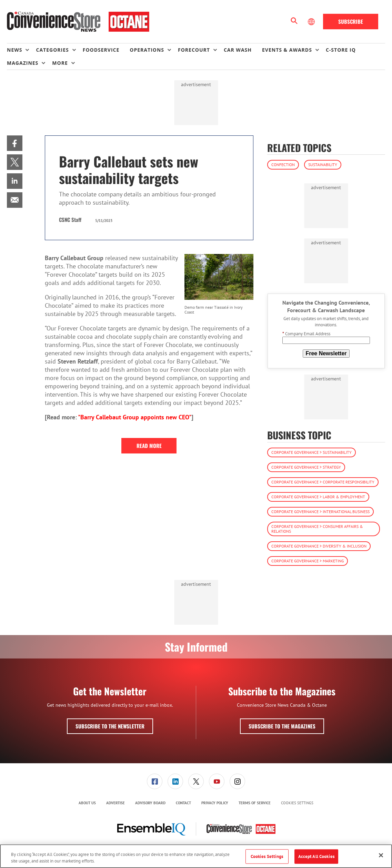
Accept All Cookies (316, 856)
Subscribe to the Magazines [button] (282, 726)
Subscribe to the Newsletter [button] (110, 726)
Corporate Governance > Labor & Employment (318, 497)
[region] (196, 856)
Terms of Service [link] (255, 803)
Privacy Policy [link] (215, 803)
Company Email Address (306, 334)
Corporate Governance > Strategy (306, 467)
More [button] (60, 63)
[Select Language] (312, 22)
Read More (149, 446)
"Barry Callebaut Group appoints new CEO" (135, 417)
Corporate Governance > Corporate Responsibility (323, 482)
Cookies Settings (297, 803)
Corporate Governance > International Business (320, 512)
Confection (283, 165)
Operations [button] (147, 50)
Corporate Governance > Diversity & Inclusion (319, 546)
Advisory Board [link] (150, 803)
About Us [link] (87, 803)
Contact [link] (183, 803)
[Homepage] (78, 22)
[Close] (381, 855)
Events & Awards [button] (287, 50)
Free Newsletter (326, 353)
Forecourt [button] (194, 50)
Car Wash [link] (238, 50)
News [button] (14, 50)
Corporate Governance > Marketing (308, 561)
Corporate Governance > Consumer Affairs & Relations (317, 529)
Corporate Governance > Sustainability (311, 452)
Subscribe (351, 21)
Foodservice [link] (101, 50)
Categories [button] (52, 50)
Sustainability (323, 165)
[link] (15, 143)
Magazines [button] (23, 63)
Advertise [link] (115, 803)
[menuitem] (21, 50)
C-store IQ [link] (341, 50)
